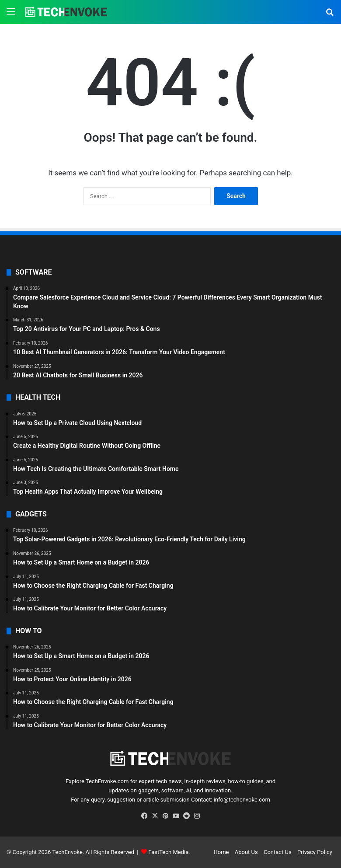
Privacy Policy (315, 852)
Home (221, 852)
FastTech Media (168, 852)
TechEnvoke (67, 852)
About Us (246, 852)
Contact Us (278, 852)
